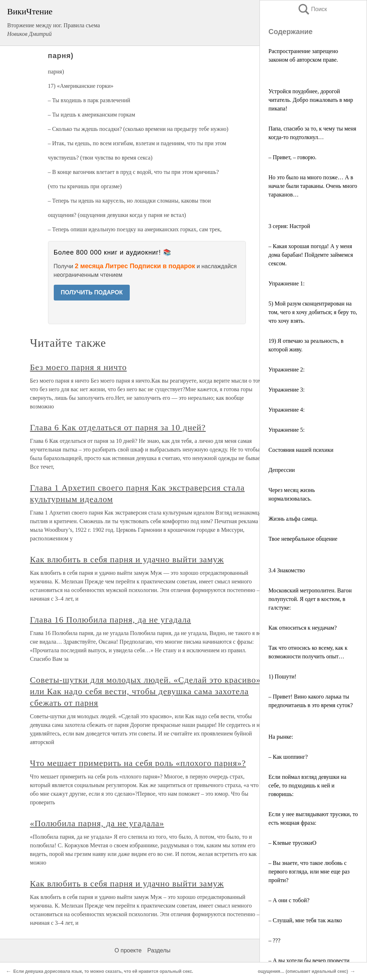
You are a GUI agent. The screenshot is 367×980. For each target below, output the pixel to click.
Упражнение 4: (287, 410)
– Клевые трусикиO (292, 843)
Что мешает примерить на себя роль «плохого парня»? (138, 763)
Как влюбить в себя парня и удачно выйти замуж (127, 559)
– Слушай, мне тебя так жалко (305, 920)
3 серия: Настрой (289, 226)
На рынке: (281, 737)
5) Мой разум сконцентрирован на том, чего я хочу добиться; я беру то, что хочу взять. (313, 312)
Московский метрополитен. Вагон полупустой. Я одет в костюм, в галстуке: (310, 599)
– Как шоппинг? (288, 757)
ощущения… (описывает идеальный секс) (303, 971)
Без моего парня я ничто (78, 367)
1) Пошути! (282, 676)
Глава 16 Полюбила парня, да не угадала (111, 620)
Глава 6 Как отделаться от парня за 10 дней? (118, 427)
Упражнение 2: (287, 370)
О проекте (128, 950)
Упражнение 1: (287, 283)
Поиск (312, 9)
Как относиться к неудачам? (303, 628)
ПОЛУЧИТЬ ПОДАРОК (92, 292)
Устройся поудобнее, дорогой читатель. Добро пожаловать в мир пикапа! (311, 100)
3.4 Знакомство (287, 570)
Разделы (159, 950)
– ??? (274, 940)
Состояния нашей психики (301, 450)
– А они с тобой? (289, 900)
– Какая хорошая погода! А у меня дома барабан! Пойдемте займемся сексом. (311, 255)
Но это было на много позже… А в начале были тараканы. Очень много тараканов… (313, 186)
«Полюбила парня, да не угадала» (97, 823)
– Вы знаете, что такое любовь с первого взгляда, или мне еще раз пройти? (309, 872)
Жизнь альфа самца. (293, 519)
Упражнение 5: (287, 430)
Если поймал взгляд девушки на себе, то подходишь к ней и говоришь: (307, 785)
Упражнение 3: (287, 390)
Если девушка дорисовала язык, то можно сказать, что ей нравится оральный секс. (103, 971)
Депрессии (282, 470)
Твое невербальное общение (303, 539)
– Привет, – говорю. (292, 157)
